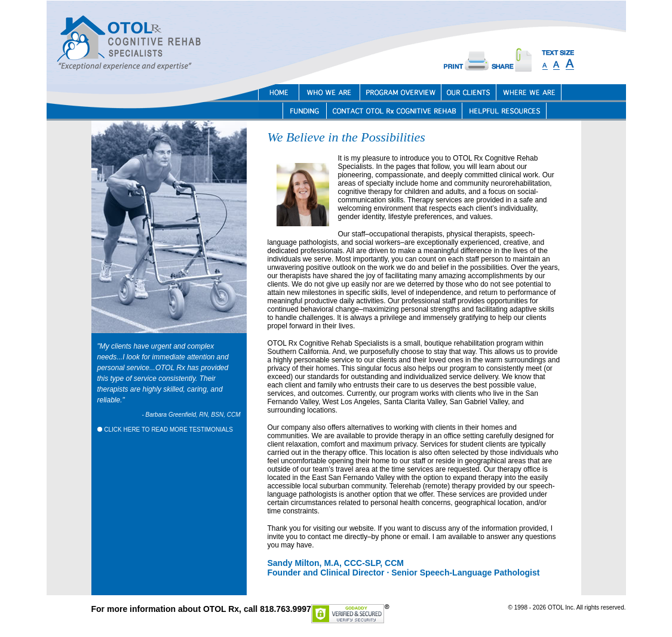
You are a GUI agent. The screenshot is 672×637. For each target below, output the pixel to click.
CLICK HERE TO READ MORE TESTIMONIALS (165, 430)
